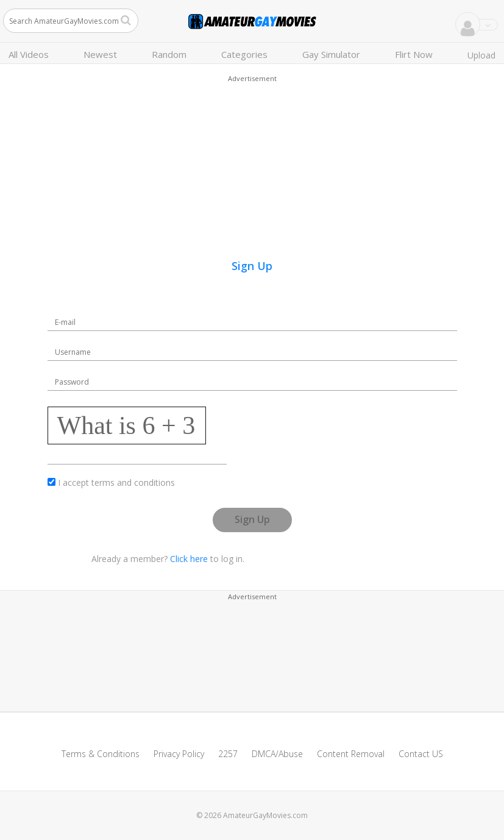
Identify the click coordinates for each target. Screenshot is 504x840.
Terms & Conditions (101, 754)
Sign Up (252, 519)
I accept (116, 482)
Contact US (421, 754)
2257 (228, 754)
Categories (244, 54)
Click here (189, 559)
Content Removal (351, 754)
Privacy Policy (179, 754)
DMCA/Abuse (277, 754)
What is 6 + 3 (126, 425)
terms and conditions (133, 482)
